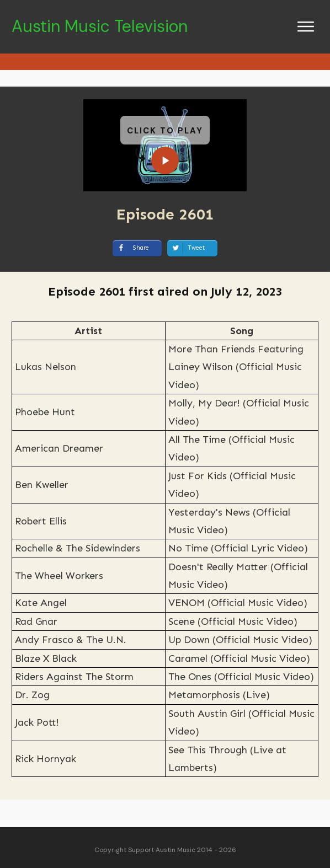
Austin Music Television (100, 26)
